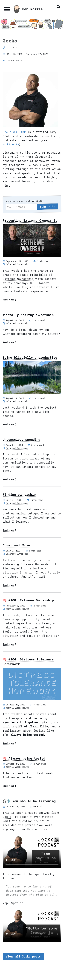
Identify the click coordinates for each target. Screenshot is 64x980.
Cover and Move (16, 545)
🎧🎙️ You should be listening (29, 801)
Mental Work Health (17, 609)
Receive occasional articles (24, 201)
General (38, 806)
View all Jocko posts (23, 956)
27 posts (12, 47)
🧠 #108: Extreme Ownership (28, 600)
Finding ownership (19, 494)
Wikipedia (11, 144)
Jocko (7, 817)
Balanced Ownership (17, 264)
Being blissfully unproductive (30, 357)
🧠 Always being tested (24, 758)
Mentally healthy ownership (28, 315)
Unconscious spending (22, 440)
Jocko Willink (14, 132)
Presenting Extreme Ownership (30, 220)
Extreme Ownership (18, 279)
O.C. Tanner (39, 283)
